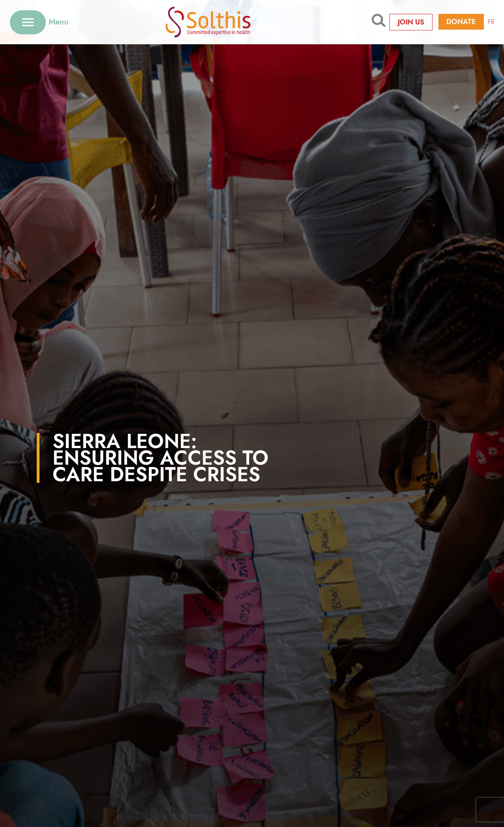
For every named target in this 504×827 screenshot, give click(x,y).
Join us (411, 22)
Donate (461, 22)
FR (491, 22)
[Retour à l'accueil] (220, 22)
